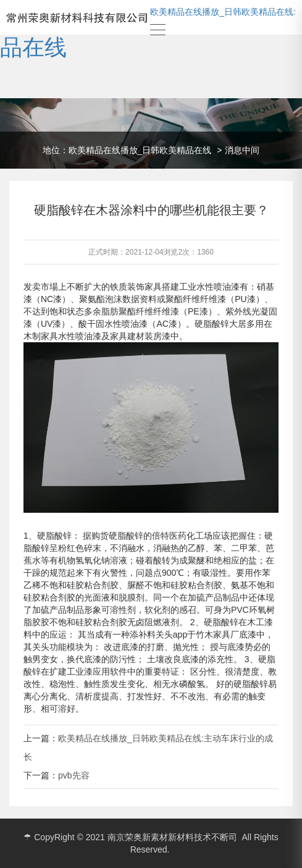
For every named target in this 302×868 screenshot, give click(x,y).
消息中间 (242, 150)
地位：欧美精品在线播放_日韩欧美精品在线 (127, 150)
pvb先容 (74, 775)
